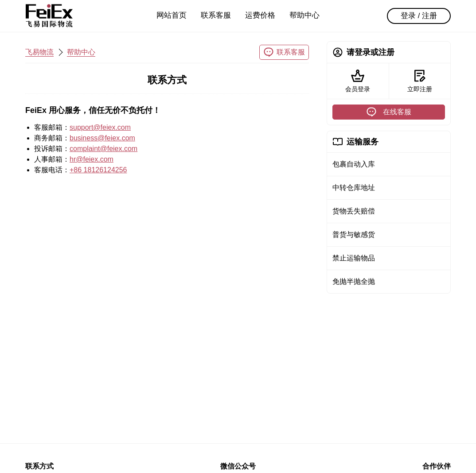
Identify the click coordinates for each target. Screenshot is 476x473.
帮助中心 (304, 15)
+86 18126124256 (98, 170)
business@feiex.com (102, 138)
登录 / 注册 (419, 16)
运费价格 (260, 15)
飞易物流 (39, 52)
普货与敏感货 (354, 235)
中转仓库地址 (354, 188)
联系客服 (216, 15)
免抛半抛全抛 (354, 281)
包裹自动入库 (354, 164)
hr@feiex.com (92, 159)
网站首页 (172, 15)
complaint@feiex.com (103, 149)
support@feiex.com (100, 127)
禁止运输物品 (354, 258)
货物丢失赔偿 (354, 211)
